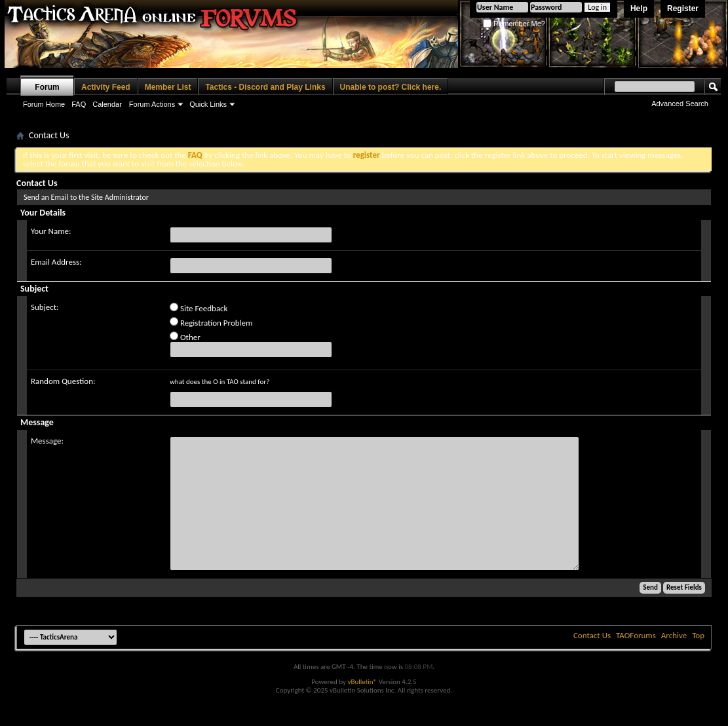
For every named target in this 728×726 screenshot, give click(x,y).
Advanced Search (680, 104)
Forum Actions (152, 104)
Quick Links (208, 104)
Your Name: (51, 231)
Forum (47, 87)
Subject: (45, 307)
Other (185, 336)
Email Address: (56, 262)
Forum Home (44, 104)
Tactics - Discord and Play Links (265, 87)
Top (698, 635)
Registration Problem (211, 322)
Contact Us (592, 635)
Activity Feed (106, 87)
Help (639, 9)
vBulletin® (362, 682)
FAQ (79, 104)
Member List (168, 87)
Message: (47, 441)
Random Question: (63, 381)
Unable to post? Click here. (391, 87)
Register (683, 9)
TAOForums (636, 635)
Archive (674, 635)
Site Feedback (199, 308)
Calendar (107, 104)
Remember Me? (514, 24)
